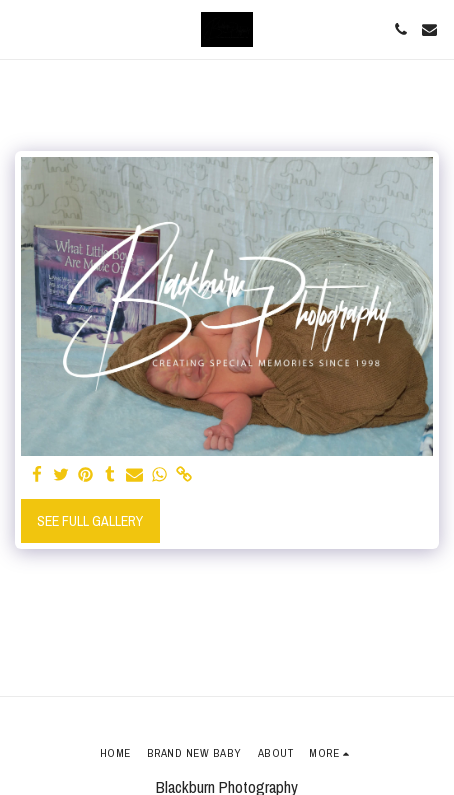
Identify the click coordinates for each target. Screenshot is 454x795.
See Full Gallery (90, 521)
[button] (22, 28)
